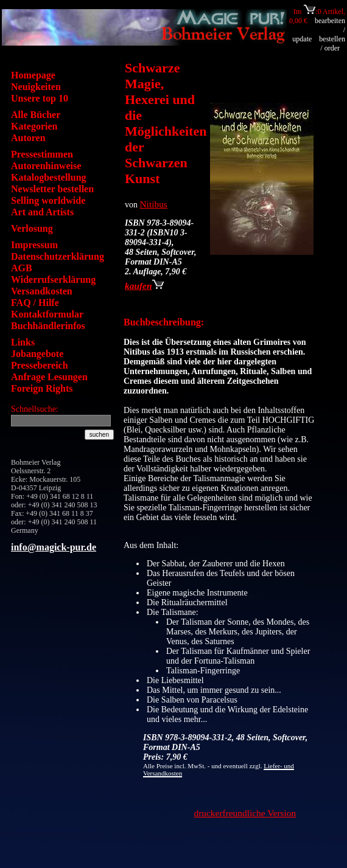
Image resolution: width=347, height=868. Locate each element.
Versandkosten (42, 291)
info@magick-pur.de (54, 547)
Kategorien (34, 126)
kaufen (144, 286)
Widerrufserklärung (53, 279)
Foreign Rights (42, 388)
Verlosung (32, 228)
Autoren (28, 138)
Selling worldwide (48, 200)
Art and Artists (42, 212)
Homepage (33, 75)
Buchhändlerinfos (48, 326)
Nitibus (154, 204)
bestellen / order (332, 43)
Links (23, 342)
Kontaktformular (47, 314)
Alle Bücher (36, 115)
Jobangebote (37, 354)
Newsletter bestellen (52, 189)
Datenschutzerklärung (58, 256)
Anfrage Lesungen (49, 377)
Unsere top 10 (40, 98)
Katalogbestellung (49, 177)
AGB (22, 268)
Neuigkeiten (36, 87)
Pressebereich (40, 365)
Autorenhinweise (46, 166)
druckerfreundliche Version (245, 813)
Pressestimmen (42, 154)
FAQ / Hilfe (35, 303)
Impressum (34, 245)
